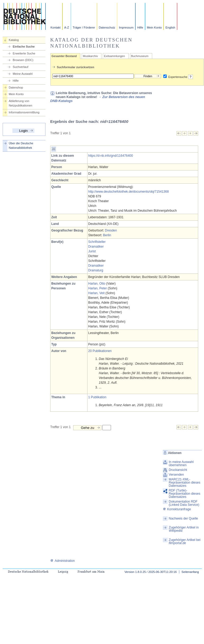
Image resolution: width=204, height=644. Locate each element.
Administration (62, 561)
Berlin (107, 235)
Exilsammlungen (114, 56)
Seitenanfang (190, 572)
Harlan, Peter (98, 288)
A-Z (67, 27)
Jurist (92, 251)
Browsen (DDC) (23, 60)
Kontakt (55, 27)
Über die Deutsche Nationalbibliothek (21, 145)
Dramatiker (96, 247)
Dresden (111, 230)
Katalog (14, 40)
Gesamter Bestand (64, 56)
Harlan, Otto (97, 284)
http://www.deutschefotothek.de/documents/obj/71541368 (129, 192)
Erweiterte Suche (24, 53)
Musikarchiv (90, 56)
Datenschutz (107, 27)
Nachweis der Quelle (184, 518)
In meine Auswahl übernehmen (181, 464)
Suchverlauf (20, 67)
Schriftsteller (97, 242)
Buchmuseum (140, 56)
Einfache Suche (24, 47)
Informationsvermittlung (24, 112)
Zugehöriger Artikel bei (185, 541)
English (170, 27)
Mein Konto (154, 27)
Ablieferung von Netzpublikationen (20, 103)
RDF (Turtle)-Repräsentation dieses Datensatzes (185, 494)
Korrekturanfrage (177, 509)
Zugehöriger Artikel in (184, 529)
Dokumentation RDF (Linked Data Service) (184, 503)
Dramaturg (96, 270)
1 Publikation (97, 397)
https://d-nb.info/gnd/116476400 (111, 156)
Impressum (126, 27)
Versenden (176, 475)
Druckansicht (178, 470)
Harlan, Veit (96, 293)
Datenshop (16, 87)
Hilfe (140, 27)
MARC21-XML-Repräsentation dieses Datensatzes (185, 483)
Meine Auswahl (23, 74)
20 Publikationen (100, 351)
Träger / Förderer (84, 27)
